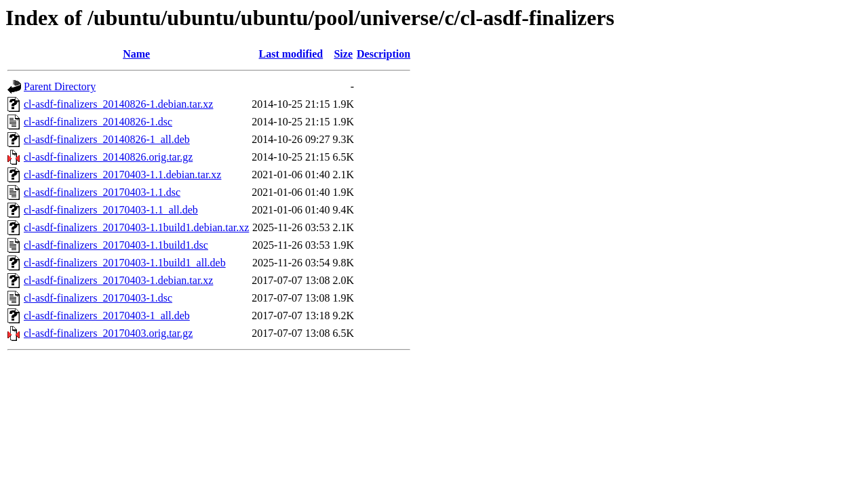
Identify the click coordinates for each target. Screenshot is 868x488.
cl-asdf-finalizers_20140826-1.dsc (98, 122)
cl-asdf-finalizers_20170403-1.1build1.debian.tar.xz (136, 227)
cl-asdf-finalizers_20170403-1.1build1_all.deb (125, 263)
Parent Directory (60, 86)
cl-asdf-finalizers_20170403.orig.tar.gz (108, 333)
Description (383, 54)
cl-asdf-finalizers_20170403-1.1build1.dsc (116, 245)
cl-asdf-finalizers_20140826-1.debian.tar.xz (118, 104)
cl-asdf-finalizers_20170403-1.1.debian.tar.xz (122, 175)
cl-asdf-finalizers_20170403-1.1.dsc (102, 192)
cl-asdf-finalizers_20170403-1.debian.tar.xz (118, 280)
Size (343, 54)
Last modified (291, 54)
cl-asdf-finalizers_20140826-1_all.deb (107, 139)
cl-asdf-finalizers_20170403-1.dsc (98, 298)
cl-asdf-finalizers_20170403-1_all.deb (107, 316)
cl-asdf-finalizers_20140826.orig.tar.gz (108, 157)
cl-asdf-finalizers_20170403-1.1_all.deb (111, 210)
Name (136, 54)
